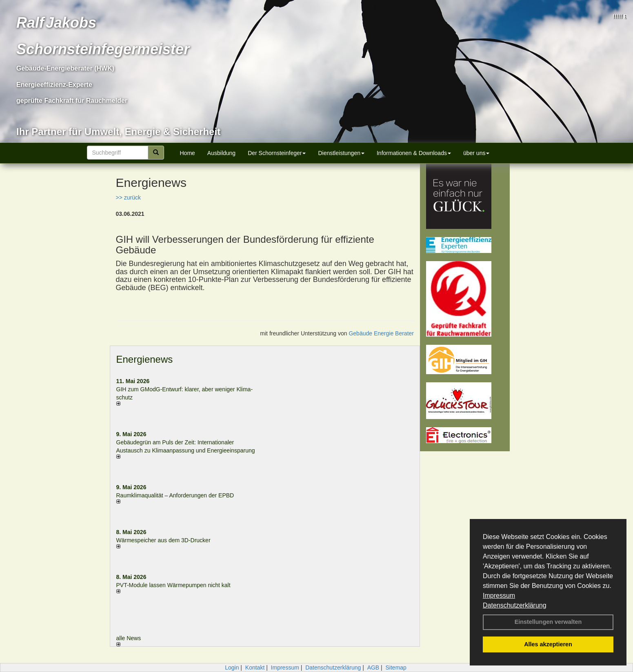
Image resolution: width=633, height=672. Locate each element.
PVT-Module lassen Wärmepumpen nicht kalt (173, 585)
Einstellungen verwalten (548, 622)
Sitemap (396, 668)
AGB (373, 668)
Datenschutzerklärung (515, 605)
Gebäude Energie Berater (381, 333)
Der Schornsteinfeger (277, 153)
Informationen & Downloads (414, 153)
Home (188, 153)
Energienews (145, 359)
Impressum (499, 595)
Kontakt (255, 668)
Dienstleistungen (341, 153)
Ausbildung (221, 153)
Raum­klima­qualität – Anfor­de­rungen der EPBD (175, 495)
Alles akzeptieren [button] (548, 644)
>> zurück (128, 197)
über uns (476, 153)
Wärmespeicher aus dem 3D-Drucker (163, 540)
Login (232, 668)
